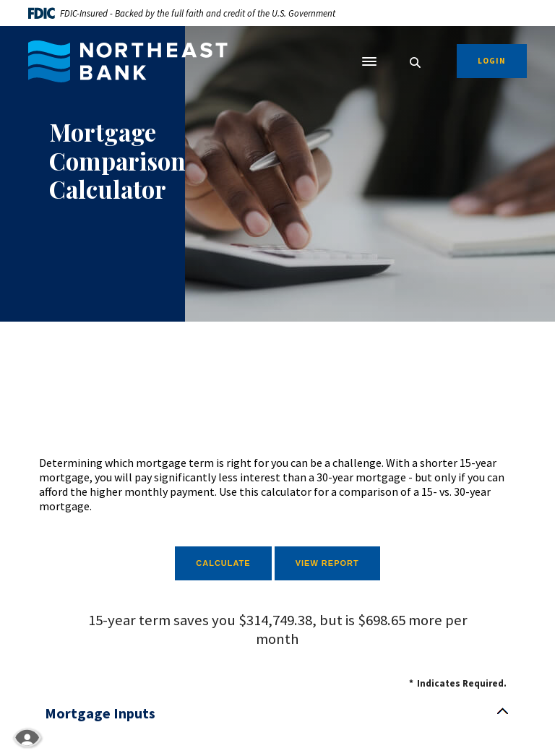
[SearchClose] (416, 63)
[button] (277, 713)
